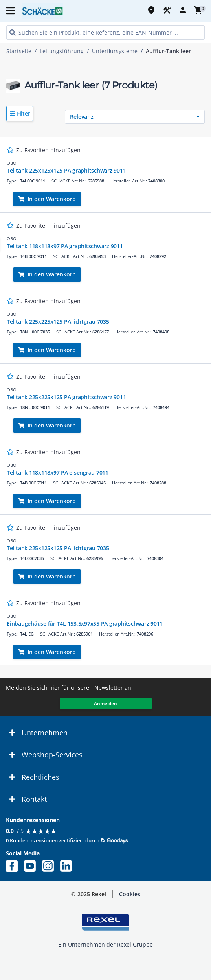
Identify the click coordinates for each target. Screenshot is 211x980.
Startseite (19, 51)
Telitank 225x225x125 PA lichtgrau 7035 (58, 321)
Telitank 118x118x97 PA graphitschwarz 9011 (65, 246)
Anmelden (105, 703)
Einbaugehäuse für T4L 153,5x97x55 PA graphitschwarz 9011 (85, 624)
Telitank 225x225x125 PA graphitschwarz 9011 (66, 397)
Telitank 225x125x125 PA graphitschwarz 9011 (66, 170)
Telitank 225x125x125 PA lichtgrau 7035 (58, 548)
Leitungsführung (62, 51)
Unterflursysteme (115, 51)
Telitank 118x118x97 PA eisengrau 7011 (58, 472)
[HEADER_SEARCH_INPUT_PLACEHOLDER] (105, 32)
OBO (12, 163)
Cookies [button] (130, 894)
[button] (20, 113)
